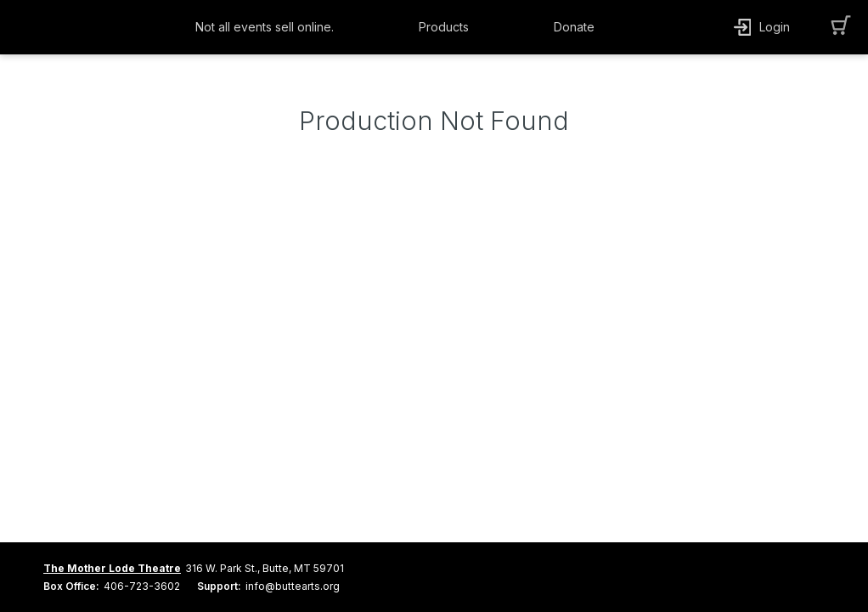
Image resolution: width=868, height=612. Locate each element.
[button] (269, 27)
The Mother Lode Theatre (112, 568)
